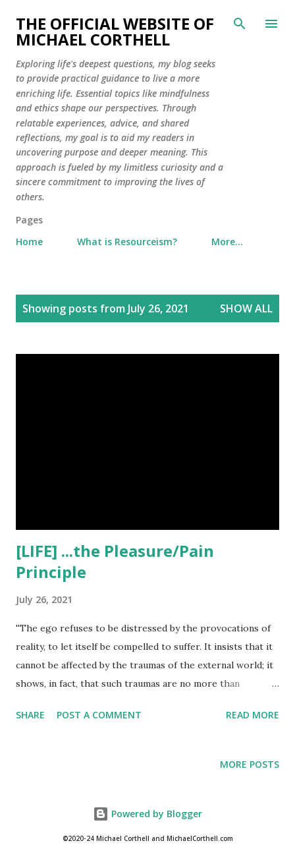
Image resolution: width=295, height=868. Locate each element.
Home (29, 242)
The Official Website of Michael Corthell (115, 31)
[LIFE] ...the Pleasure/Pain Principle (115, 561)
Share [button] (30, 715)
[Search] (240, 24)
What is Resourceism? (127, 242)
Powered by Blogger (147, 814)
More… (227, 242)
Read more (253, 715)
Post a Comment (99, 715)
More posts (250, 764)
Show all (246, 308)
